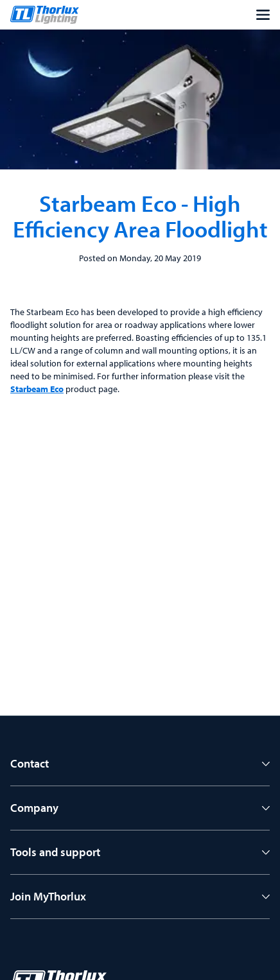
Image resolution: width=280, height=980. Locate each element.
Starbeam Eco (37, 389)
